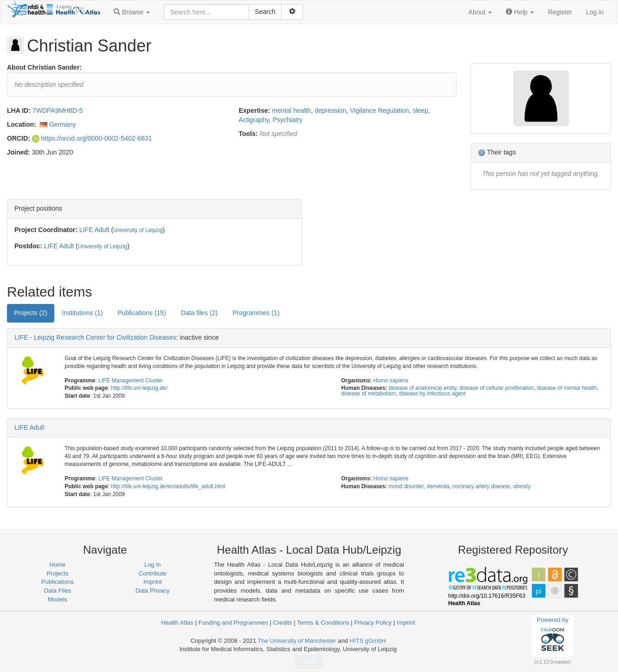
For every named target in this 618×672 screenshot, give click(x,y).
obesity (522, 486)
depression (331, 110)
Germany (63, 124)
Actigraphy (254, 120)
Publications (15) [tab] (142, 313)
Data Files (58, 591)
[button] (132, 12)
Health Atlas (177, 623)
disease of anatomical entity (423, 388)
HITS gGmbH (368, 641)
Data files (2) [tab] (199, 313)
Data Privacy (153, 591)
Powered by (553, 635)
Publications (58, 582)
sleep (420, 110)
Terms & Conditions (323, 623)
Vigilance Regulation (379, 110)
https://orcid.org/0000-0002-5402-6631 (92, 138)
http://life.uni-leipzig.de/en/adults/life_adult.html (168, 486)
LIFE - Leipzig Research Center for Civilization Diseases (95, 337)
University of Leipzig (138, 230)
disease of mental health (567, 388)
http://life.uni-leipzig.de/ (139, 388)
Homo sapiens (391, 381)
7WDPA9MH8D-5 (58, 110)
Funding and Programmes (233, 623)
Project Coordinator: (46, 230)
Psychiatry (287, 120)
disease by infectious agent (432, 394)
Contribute (153, 573)
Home (58, 565)
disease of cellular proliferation (497, 388)
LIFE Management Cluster (131, 381)
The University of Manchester (297, 641)
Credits (282, 623)
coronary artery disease (481, 486)
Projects (57, 573)
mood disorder (406, 486)
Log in (595, 12)
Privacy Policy (373, 623)
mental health (291, 110)
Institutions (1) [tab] (83, 313)
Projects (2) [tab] (31, 313)
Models (58, 599)
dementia (438, 486)
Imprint (153, 582)
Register (560, 12)
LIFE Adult (94, 230)
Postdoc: (28, 246)
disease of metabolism (368, 394)
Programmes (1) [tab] (256, 313)
